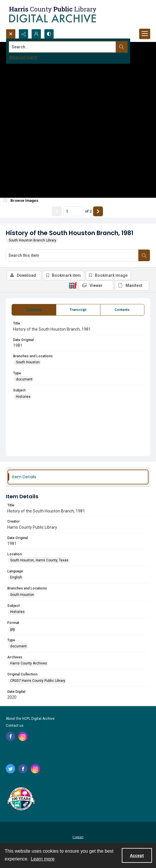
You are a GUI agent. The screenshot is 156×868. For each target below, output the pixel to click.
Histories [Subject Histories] (23, 397)
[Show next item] (98, 211)
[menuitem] (78, 837)
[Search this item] (72, 255)
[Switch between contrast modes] (49, 34)
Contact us (15, 726)
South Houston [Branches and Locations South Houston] (28, 362)
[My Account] (36, 34)
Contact (78, 837)
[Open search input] (11, 34)
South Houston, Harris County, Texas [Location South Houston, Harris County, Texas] (39, 560)
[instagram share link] (23, 736)
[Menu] (145, 34)
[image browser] (22, 201)
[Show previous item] (57, 211)
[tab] (34, 310)
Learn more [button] (43, 859)
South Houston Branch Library (32, 240)
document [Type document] (24, 379)
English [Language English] (16, 577)
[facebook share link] (10, 736)
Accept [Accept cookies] (137, 856)
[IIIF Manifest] (132, 285)
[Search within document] (144, 255)
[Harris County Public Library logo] (21, 799)
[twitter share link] (10, 769)
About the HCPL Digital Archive (30, 719)
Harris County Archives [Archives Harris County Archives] (29, 663)
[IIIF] (73, 285)
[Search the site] (63, 47)
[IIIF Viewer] (96, 285)
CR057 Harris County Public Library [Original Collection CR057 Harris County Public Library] (38, 681)
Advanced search (23, 57)
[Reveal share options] (23, 34)
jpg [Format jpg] (12, 629)
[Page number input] (73, 211)
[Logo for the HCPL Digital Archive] (52, 14)
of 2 (88, 211)
